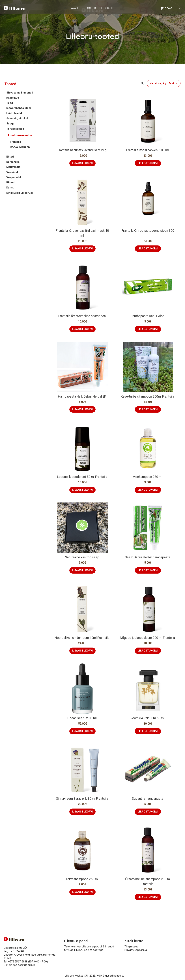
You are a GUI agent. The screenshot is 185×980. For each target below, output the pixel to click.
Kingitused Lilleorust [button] (20, 193)
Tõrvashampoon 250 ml (82, 879)
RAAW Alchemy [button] (20, 147)
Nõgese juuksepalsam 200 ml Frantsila (148, 638)
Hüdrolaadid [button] (14, 113)
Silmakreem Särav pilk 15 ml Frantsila (82, 799)
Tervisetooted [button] (15, 129)
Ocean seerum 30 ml (82, 718)
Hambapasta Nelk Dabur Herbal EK (82, 396)
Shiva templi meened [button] (20, 93)
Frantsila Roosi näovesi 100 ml (148, 150)
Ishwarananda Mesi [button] (19, 108)
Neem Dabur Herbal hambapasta (148, 557)
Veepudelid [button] (14, 177)
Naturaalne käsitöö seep (82, 557)
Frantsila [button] (15, 142)
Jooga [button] (10, 124)
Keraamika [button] (13, 162)
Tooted (10, 84)
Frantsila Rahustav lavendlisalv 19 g (82, 150)
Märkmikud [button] (13, 167)
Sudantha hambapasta (148, 799)
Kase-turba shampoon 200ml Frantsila (148, 396)
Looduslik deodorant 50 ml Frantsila (82, 477)
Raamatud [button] (13, 98)
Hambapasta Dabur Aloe (148, 316)
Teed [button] (10, 103)
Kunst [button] (10, 188)
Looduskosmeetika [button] (20, 135)
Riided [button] (10, 183)
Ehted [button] (10, 157)
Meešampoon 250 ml (148, 477)
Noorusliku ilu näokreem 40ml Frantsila (82, 638)
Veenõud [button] (12, 172)
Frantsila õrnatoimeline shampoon (82, 316)
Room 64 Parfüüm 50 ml (148, 718)
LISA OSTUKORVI (82, 163)
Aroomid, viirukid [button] (17, 118)
